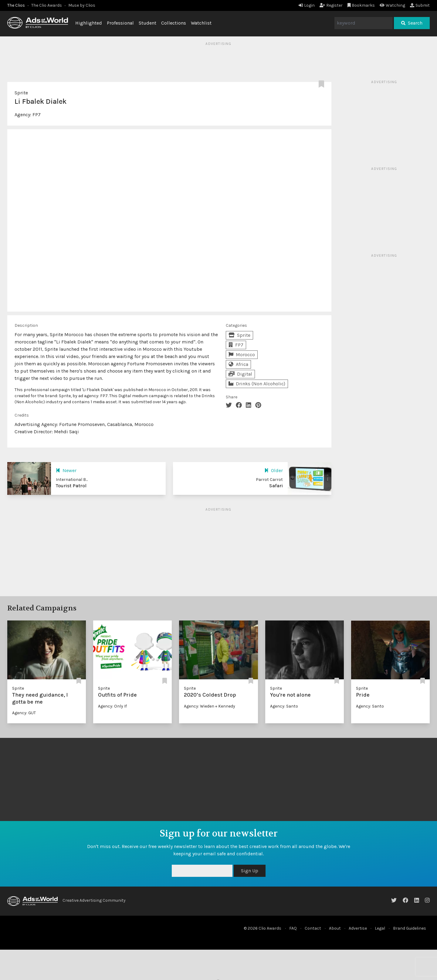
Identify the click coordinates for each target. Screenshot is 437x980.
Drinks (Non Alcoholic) (257, 384)
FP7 (37, 115)
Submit (420, 5)
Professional (120, 23)
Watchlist (201, 23)
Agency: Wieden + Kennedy (210, 706)
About (335, 928)
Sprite (21, 93)
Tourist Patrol (71, 486)
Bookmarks (361, 5)
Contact (313, 928)
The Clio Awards (47, 5)
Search (412, 23)
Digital (240, 374)
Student (147, 23)
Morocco (242, 355)
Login (307, 5)
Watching (392, 5)
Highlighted (89, 23)
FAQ (293, 928)
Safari (276, 486)
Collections (174, 23)
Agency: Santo (284, 706)
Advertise (358, 928)
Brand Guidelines (410, 928)
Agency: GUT (24, 713)
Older (274, 470)
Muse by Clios (82, 5)
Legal (380, 928)
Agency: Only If (112, 706)
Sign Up (250, 871)
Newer (66, 470)
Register (331, 5)
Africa (238, 364)
